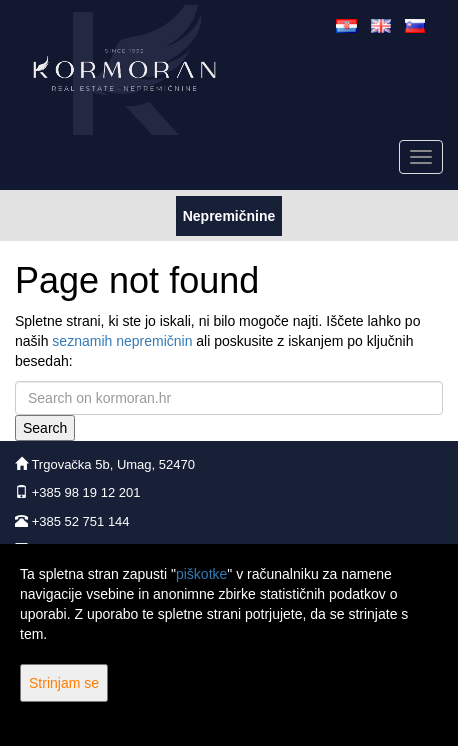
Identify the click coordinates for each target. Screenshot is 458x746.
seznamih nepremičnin (122, 341)
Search (45, 428)
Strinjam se (64, 683)
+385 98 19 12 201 (86, 492)
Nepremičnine (229, 214)
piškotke (201, 574)
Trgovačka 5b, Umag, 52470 (113, 464)
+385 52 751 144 (81, 521)
